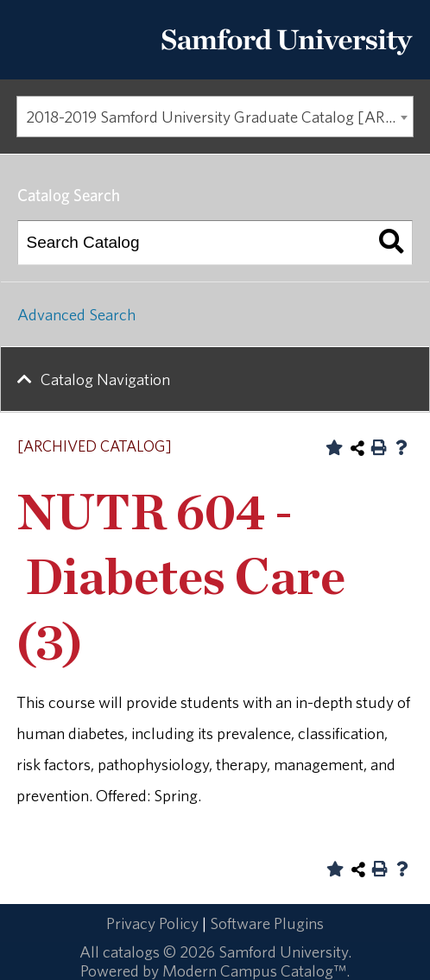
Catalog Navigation (105, 379)
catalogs (131, 952)
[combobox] (215, 117)
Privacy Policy (152, 923)
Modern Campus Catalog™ (254, 971)
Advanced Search (76, 314)
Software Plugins (267, 923)
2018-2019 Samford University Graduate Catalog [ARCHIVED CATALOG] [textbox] (220, 117)
